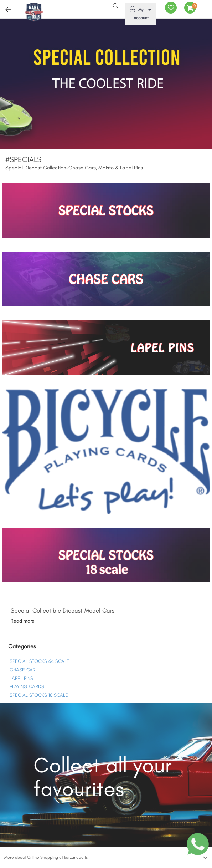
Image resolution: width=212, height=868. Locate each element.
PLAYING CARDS (27, 687)
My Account (139, 13)
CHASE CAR (23, 670)
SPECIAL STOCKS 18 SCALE (39, 695)
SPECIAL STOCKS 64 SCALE (40, 661)
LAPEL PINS (21, 678)
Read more (23, 621)
